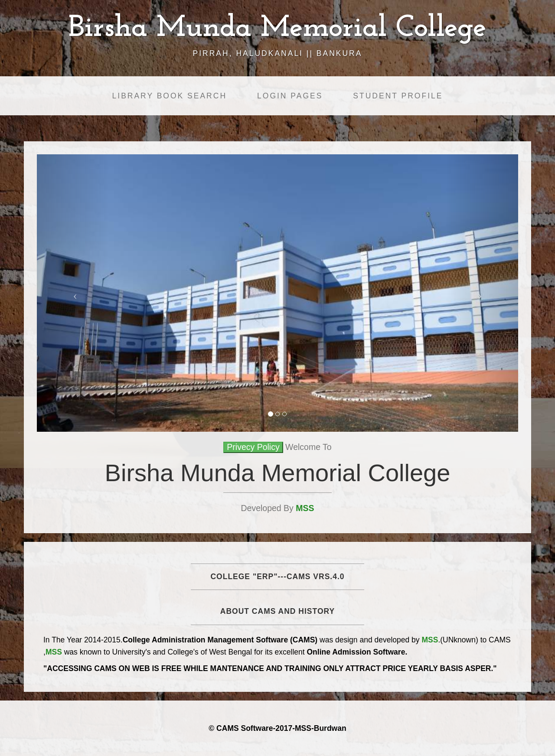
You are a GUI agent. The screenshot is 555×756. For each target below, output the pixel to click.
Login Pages (290, 96)
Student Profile (398, 96)
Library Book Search (170, 96)
